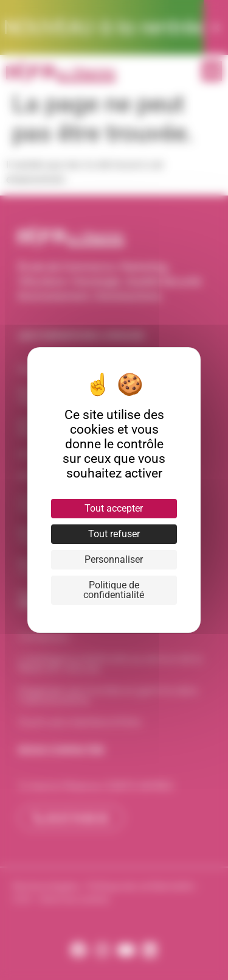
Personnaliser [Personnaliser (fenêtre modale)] (114, 559)
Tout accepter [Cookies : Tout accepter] (114, 508)
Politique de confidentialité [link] (114, 590)
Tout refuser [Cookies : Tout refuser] (114, 534)
